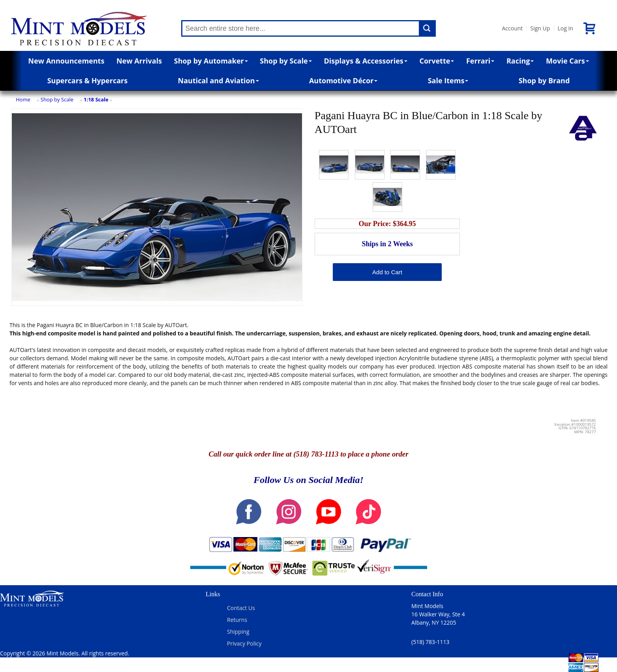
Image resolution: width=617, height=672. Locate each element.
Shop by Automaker (211, 61)
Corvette (437, 61)
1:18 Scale (96, 99)
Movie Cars (567, 61)
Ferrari (480, 61)
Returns (237, 620)
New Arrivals (139, 61)
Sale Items (448, 80)
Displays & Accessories (365, 61)
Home (23, 99)
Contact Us (241, 608)
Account (513, 28)
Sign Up (540, 28)
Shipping (238, 632)
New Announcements (66, 61)
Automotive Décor (343, 80)
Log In (565, 28)
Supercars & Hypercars (88, 80)
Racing (520, 61)
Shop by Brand (544, 80)
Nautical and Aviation (218, 80)
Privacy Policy (244, 643)
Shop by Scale (286, 61)
